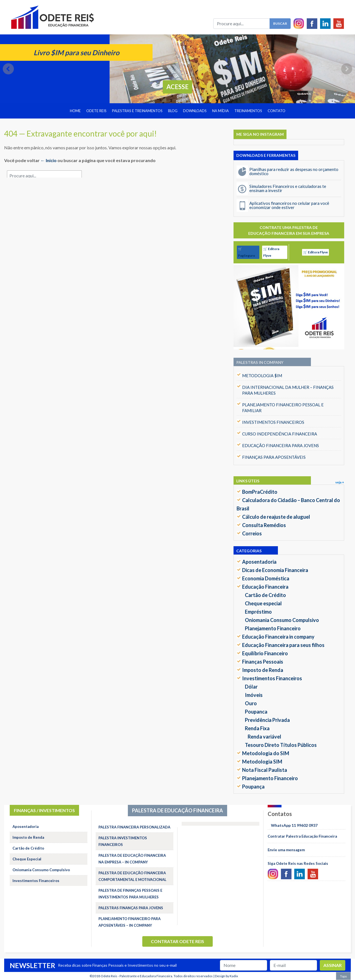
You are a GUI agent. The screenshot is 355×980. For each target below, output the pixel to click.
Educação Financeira (265, 587)
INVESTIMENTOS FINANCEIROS (273, 422)
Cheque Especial (27, 859)
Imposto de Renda (263, 670)
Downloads (195, 111)
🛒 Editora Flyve (271, 252)
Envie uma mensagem (286, 850)
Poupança (253, 787)
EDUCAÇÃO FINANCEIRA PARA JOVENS (281, 445)
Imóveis (254, 695)
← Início (49, 160)
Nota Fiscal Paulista (265, 770)
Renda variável (264, 737)
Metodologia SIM (262, 762)
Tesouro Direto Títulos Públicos (281, 745)
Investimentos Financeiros (272, 678)
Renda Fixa (257, 728)
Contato (277, 111)
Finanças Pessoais (263, 662)
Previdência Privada (267, 720)
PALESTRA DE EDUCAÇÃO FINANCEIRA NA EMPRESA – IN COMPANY (132, 859)
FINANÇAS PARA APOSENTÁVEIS (274, 457)
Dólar (251, 687)
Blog (173, 111)
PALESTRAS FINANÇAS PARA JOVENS (131, 908)
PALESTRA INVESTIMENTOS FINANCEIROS (123, 841)
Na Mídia (220, 111)
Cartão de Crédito (265, 595)
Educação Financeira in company (278, 637)
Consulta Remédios (264, 525)
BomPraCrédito (260, 492)
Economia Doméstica (266, 578)
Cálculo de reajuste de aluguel (276, 517)
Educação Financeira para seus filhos (283, 645)
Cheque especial (263, 603)
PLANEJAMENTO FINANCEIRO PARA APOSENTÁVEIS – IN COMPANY (130, 922)
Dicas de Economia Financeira (275, 570)
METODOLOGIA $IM (262, 376)
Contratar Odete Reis (177, 941)
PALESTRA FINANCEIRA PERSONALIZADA (134, 827)
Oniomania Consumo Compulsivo (282, 620)
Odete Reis (96, 111)
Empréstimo (258, 612)
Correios (252, 533)
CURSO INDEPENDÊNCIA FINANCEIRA (280, 434)
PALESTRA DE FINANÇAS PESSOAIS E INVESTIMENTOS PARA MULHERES (130, 894)
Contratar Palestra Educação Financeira (302, 836)
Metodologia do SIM (266, 753)
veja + (340, 482)
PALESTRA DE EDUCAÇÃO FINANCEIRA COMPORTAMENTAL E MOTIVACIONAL (132, 876)
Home (75, 111)
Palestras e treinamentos (137, 111)
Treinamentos (248, 111)
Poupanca (256, 712)
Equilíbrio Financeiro (265, 653)
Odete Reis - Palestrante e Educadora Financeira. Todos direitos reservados (157, 976)
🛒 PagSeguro (247, 252)
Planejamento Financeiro (273, 628)
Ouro (251, 703)
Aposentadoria (259, 562)
